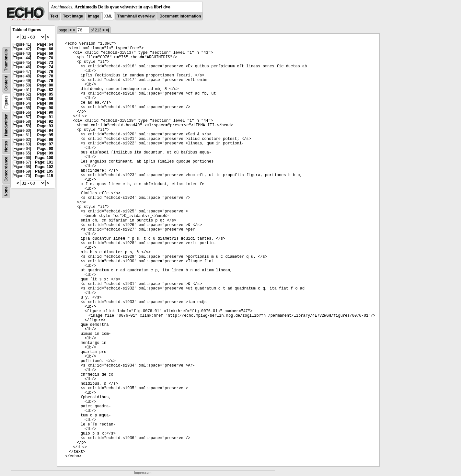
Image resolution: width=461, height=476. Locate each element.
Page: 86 (45, 99)
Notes (6, 146)
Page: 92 (45, 121)
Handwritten (6, 125)
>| (107, 30)
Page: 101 (44, 162)
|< (70, 30)
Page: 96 (45, 140)
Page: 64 (45, 44)
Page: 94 (45, 130)
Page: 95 (45, 135)
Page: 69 (45, 53)
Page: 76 (45, 72)
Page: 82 (45, 90)
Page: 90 (45, 108)
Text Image (73, 16)
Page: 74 (45, 67)
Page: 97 (45, 144)
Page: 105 (44, 171)
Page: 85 (45, 94)
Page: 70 (45, 58)
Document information (180, 16)
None (6, 191)
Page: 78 (45, 76)
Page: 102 (44, 167)
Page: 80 (45, 85)
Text (54, 16)
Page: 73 (45, 62)
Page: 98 (45, 149)
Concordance (6, 169)
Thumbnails (6, 60)
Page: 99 (45, 153)
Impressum (143, 473)
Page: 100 (44, 158)
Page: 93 (45, 126)
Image (94, 16)
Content (6, 83)
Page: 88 (45, 103)
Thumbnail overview (136, 16)
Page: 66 (45, 49)
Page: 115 (44, 176)
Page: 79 (45, 81)
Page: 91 (45, 117)
